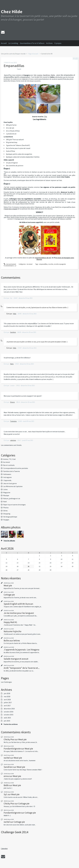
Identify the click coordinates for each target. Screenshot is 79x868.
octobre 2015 (9, 715)
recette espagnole (60, 264)
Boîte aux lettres (12, 640)
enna (6, 776)
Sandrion (46, 75)
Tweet (19, 69)
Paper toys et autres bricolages (14, 505)
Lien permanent (10, 264)
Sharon (12, 402)
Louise (39, 75)
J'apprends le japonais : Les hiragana (21, 650)
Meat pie (8, 585)
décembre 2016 (9, 709)
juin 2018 (7, 694)
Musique (6, 495)
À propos (58, 43)
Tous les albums (9, 541)
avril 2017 (7, 706)
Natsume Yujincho (13, 631)
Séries (5, 511)
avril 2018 (7, 700)
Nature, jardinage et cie (12, 499)
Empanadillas (14, 66)
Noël (5, 502)
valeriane (13, 440)
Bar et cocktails (9, 465)
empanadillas (43, 264)
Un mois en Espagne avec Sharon (55, 259)
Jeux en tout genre (10, 483)
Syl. (5, 794)
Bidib (6, 785)
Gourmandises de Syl (43, 258)
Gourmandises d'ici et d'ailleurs (32, 43)
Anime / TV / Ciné (9, 459)
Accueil (4, 43)
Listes (5, 489)
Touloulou (13, 421)
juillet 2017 (8, 703)
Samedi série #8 (47, 54)
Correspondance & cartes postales (16, 468)
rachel (7, 758)
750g (45, 117)
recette (51, 264)
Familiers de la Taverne (12, 471)
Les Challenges (6, 682)
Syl (35, 75)
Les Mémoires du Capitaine (13, 486)
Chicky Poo (9, 739)
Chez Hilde (12, 12)
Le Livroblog (13, 43)
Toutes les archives (11, 724)
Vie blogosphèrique (10, 517)
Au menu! (30, 264)
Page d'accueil (33, 54)
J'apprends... (8, 480)
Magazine (7, 493)
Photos (6, 508)
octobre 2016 (9, 712)
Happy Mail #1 (10, 622)
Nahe (53, 75)
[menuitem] (5, 43)
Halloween (7, 474)
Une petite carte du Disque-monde (13, 54)
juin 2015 (7, 721)
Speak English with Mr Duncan (18, 604)
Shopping (7, 514)
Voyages (6, 520)
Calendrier (4, 849)
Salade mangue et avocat (16, 659)
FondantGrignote (12, 749)
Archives (49, 43)
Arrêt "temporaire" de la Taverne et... (22, 668)
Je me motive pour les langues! (19, 613)
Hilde (15, 314)
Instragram (7, 477)
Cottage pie (9, 595)
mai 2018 (7, 697)
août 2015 (7, 718)
